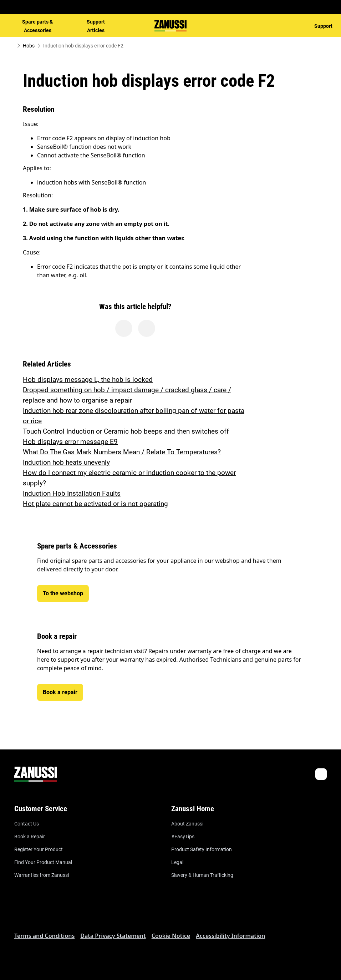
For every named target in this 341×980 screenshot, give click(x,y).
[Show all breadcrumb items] (11, 46)
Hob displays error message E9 (70, 442)
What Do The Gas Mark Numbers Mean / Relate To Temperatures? (122, 452)
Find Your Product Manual (43, 862)
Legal (177, 862)
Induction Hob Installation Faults (72, 493)
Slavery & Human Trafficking (202, 875)
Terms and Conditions (44, 936)
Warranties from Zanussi (42, 875)
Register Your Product (39, 849)
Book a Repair (30, 837)
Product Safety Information (202, 849)
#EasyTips (183, 837)
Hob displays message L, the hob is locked (88, 380)
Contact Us (27, 824)
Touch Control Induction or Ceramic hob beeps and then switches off (126, 431)
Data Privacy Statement (113, 936)
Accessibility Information (230, 936)
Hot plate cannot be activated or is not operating (95, 504)
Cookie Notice (171, 936)
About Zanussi (187, 824)
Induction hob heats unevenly (66, 462)
